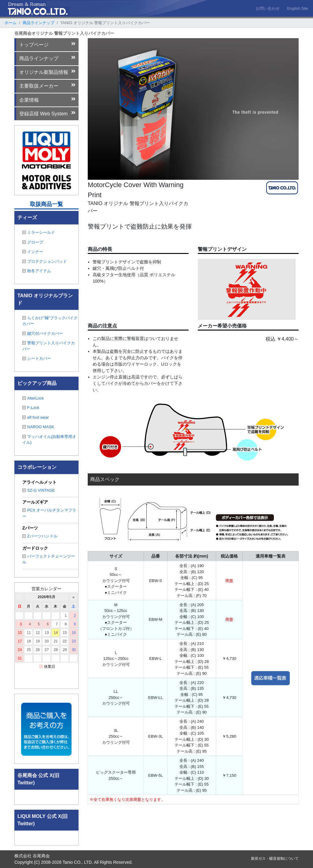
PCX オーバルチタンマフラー (49, 513)
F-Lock (31, 408)
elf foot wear (36, 417)
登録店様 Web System (48, 113)
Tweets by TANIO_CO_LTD (43, 795)
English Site (298, 8)
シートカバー (37, 358)
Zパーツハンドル (40, 536)
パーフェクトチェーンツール (49, 559)
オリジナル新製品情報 (48, 72)
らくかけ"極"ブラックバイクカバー (50, 321)
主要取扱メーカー (48, 85)
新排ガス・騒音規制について (275, 859)
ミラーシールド (39, 232)
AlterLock (33, 398)
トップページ (48, 44)
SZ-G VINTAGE (39, 490)
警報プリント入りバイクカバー (49, 346)
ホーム (11, 23)
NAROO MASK (38, 427)
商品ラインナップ (39, 23)
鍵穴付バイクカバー (43, 333)
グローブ (33, 242)
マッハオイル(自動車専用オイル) (49, 440)
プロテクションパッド (45, 261)
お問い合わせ (268, 8)
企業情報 (48, 99)
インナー (33, 252)
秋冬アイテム (37, 271)
